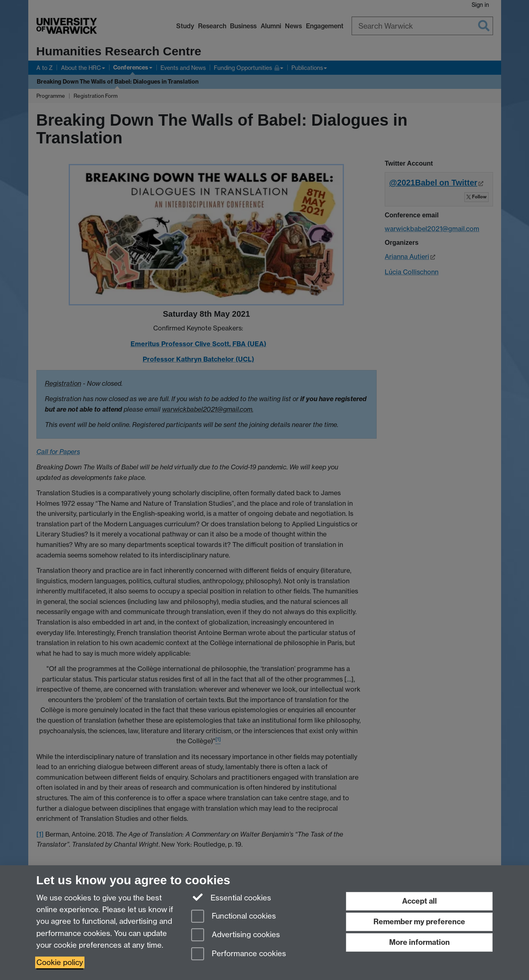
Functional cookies (234, 917)
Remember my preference (419, 922)
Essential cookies (231, 897)
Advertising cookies (236, 935)
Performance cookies (239, 954)
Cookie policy (60, 962)
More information (419, 942)
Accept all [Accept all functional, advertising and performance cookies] (419, 901)
